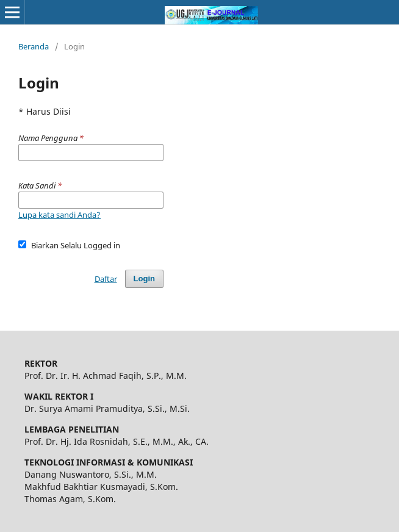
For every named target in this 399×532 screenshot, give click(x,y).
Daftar (106, 279)
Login (144, 279)
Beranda (34, 46)
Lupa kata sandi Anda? (59, 215)
